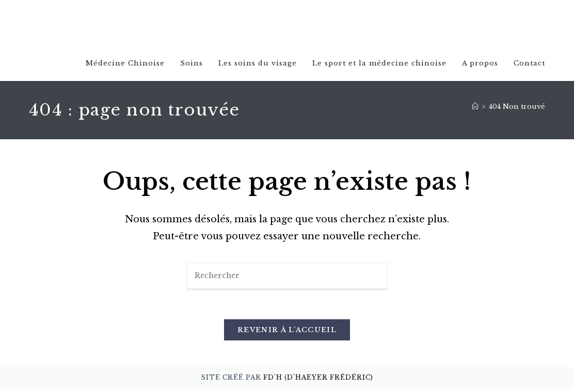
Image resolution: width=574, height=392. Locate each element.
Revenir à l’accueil (287, 333)
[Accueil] (475, 107)
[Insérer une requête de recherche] (287, 277)
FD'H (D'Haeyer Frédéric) (318, 381)
